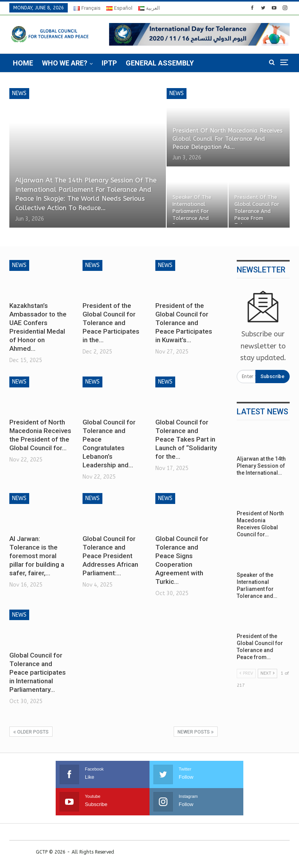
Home (23, 63)
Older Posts (31, 732)
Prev (246, 673)
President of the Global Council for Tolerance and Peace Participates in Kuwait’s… (184, 323)
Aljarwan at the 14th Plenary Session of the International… (261, 466)
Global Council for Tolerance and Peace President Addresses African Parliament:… (110, 556)
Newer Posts (196, 732)
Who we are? (65, 63)
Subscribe (273, 376)
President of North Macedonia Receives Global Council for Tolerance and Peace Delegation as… (228, 139)
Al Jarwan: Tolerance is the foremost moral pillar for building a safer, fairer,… (37, 556)
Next (267, 673)
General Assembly (160, 63)
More (213, 63)
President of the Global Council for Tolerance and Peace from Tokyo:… (257, 211)
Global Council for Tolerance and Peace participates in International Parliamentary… (38, 672)
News (19, 93)
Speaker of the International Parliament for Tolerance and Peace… (192, 211)
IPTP (109, 63)
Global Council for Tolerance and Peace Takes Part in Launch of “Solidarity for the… (186, 439)
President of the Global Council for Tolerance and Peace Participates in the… (111, 323)
